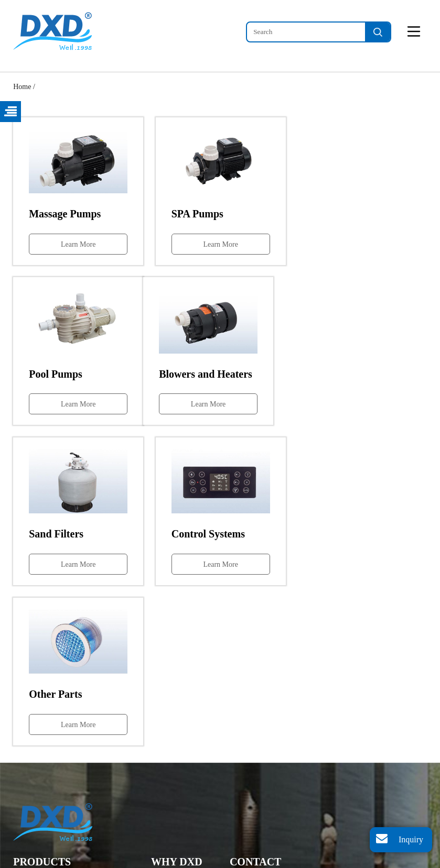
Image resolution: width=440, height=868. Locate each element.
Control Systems (37, 807)
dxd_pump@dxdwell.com (292, 784)
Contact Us (168, 791)
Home (22, 87)
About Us (165, 776)
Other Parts (30, 822)
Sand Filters (31, 791)
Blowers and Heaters (44, 776)
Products (164, 745)
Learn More (78, 244)
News (159, 760)
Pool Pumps (31, 760)
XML (235, 861)
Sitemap (210, 861)
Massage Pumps (37, 729)
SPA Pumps (30, 745)
